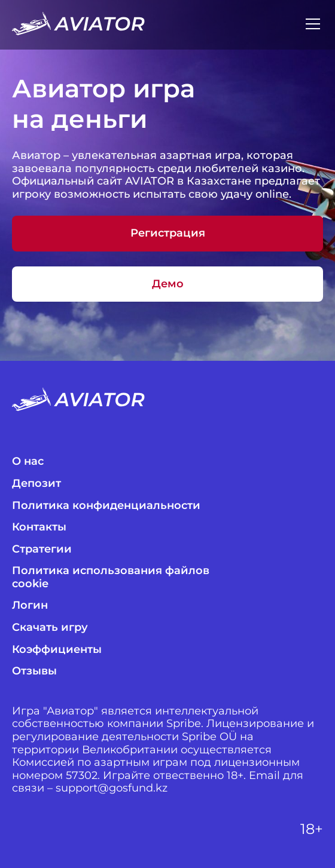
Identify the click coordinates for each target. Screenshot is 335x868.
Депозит (36, 484)
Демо (168, 284)
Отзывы (34, 671)
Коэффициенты (57, 650)
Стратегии (42, 549)
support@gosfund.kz (112, 788)
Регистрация (168, 233)
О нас (28, 461)
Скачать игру (50, 628)
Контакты (39, 527)
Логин (30, 605)
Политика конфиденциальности (106, 506)
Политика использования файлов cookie (111, 577)
